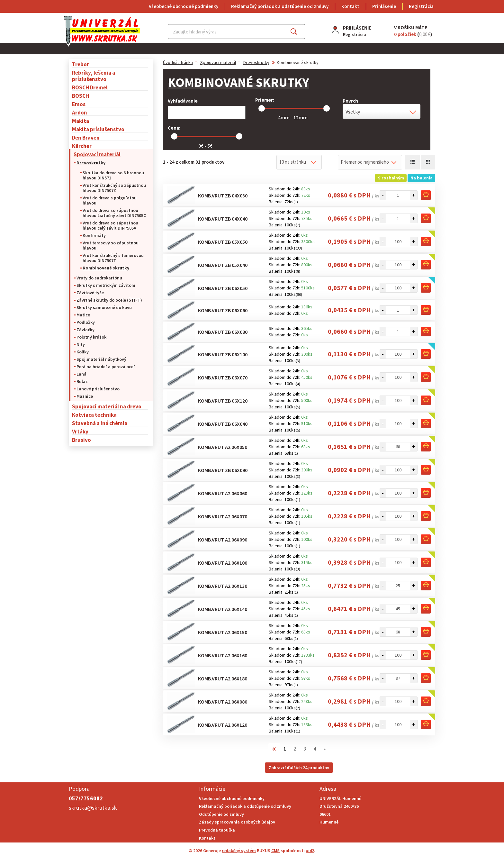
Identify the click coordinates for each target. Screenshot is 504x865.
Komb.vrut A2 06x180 (223, 678)
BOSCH (81, 96)
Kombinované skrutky (106, 268)
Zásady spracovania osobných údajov (237, 822)
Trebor (81, 64)
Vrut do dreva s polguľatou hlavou (110, 200)
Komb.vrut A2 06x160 (223, 655)
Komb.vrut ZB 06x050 (223, 288)
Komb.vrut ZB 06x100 (223, 354)
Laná (81, 374)
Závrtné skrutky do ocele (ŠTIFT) (109, 300)
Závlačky (85, 330)
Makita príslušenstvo (98, 129)
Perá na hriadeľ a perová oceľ (106, 367)
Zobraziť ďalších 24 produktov (299, 768)
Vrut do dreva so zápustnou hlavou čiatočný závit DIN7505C (114, 213)
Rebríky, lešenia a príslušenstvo (94, 76)
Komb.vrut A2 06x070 (223, 516)
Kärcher (82, 146)
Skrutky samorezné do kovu (104, 307)
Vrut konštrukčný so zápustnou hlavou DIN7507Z (114, 188)
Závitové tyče (90, 293)
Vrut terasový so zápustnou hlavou (111, 245)
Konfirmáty (94, 235)
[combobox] (382, 111)
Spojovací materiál (97, 154)
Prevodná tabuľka (217, 830)
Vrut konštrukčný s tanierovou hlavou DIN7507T (113, 258)
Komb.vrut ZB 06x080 (223, 332)
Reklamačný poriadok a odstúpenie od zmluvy (280, 6)
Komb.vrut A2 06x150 (223, 632)
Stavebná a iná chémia (100, 423)
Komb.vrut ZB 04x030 (223, 196)
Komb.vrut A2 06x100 (223, 563)
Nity (81, 344)
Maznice (85, 396)
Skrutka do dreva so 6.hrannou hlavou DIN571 (113, 175)
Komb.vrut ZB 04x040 (223, 219)
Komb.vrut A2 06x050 (223, 447)
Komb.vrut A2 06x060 (223, 493)
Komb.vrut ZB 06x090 (223, 470)
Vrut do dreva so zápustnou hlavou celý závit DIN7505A (110, 225)
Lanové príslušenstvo (98, 389)
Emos (79, 104)
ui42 (310, 851)
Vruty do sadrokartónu (99, 278)
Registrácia (421, 6)
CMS (275, 851)
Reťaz (82, 381)
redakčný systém (239, 851)
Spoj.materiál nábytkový (101, 359)
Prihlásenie (384, 6)
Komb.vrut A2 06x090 (223, 540)
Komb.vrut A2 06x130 (223, 586)
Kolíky (83, 352)
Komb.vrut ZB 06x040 (223, 424)
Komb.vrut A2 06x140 (223, 609)
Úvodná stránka (178, 62)
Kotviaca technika (94, 415)
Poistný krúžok (91, 337)
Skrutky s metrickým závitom (106, 285)
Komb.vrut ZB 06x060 (223, 310)
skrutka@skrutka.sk (93, 808)
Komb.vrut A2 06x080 (223, 702)
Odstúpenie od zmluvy (221, 814)
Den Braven (86, 137)
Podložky (86, 322)
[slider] (262, 108)
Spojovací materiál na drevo (107, 406)
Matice (83, 315)
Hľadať (299, 32)
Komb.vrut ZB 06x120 (223, 401)
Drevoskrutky (91, 163)
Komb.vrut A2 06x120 (223, 725)
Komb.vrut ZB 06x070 (223, 378)
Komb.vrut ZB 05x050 (223, 242)
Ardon (80, 112)
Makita (81, 121)
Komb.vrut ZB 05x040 (223, 265)
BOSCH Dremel (90, 87)
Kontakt (350, 6)
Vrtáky (80, 431)
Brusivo (81, 440)
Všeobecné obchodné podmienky (184, 6)
